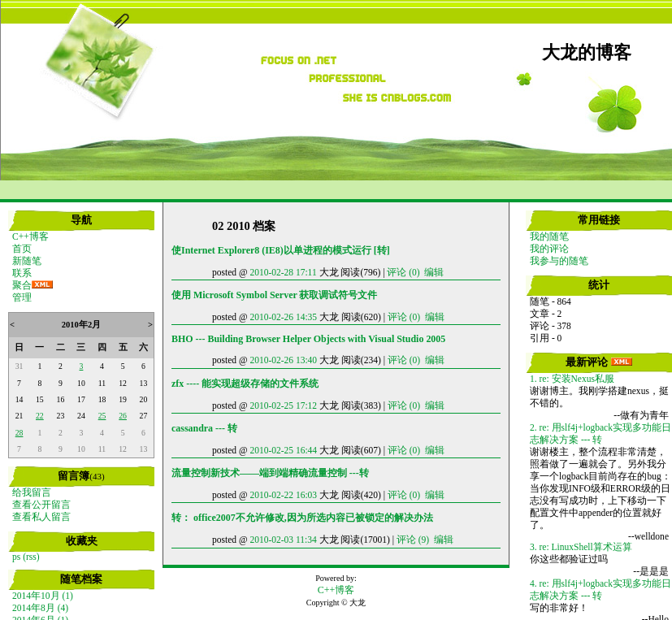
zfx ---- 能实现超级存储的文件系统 (245, 384)
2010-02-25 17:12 (283, 405)
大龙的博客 (587, 53)
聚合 (22, 285)
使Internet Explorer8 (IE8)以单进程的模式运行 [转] (281, 250)
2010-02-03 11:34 (283, 540)
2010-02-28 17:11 (283, 272)
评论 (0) (403, 272)
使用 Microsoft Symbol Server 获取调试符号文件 (275, 295)
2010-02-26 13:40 (283, 360)
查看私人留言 (41, 517)
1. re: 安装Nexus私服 (572, 379)
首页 (22, 249)
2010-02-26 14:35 (283, 317)
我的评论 (549, 249)
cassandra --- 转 (204, 428)
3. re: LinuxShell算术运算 (581, 547)
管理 (22, 297)
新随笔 (27, 261)
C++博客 (30, 236)
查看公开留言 (41, 505)
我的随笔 (549, 236)
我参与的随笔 (559, 261)
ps (16, 557)
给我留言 (32, 492)
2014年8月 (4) (40, 608)
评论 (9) (413, 540)
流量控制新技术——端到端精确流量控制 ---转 (270, 473)
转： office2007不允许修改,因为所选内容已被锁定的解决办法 (302, 518)
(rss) (31, 557)
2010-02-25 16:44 (283, 450)
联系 (22, 273)
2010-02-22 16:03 (283, 495)
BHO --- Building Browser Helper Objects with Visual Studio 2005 (308, 339)
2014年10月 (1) (43, 596)
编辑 (434, 272)
